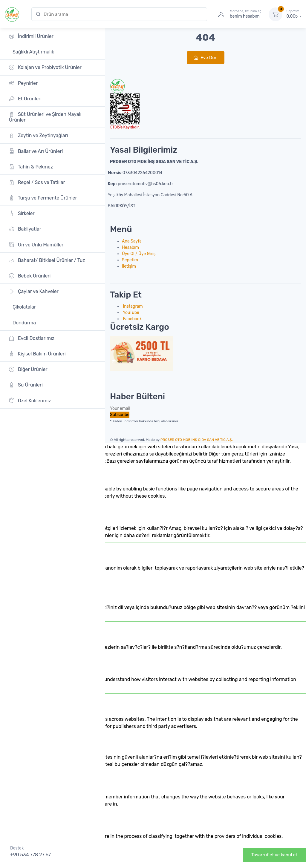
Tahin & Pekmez (31, 167)
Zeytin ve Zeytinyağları (38, 135)
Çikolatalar (24, 307)
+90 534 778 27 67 (30, 855)
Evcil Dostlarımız (32, 338)
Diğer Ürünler (28, 369)
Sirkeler (22, 213)
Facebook (132, 319)
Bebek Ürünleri (30, 276)
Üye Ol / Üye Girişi (139, 254)
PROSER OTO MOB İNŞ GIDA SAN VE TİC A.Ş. (197, 440)
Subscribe (120, 415)
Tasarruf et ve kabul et (274, 855)
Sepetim (130, 260)
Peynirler (23, 83)
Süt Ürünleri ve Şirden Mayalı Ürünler (45, 117)
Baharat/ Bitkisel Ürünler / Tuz (47, 260)
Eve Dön (206, 58)
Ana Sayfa (132, 241)
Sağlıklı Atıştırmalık (33, 52)
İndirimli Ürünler (31, 36)
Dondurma (24, 323)
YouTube (131, 313)
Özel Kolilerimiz (30, 400)
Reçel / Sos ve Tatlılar (37, 182)
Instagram (132, 306)
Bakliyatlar (25, 229)
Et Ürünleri (25, 99)
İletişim (129, 266)
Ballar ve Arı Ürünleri (36, 151)
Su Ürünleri (26, 385)
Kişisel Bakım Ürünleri (37, 354)
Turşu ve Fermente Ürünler (43, 198)
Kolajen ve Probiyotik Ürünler (45, 67)
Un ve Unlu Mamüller (36, 244)
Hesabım (130, 247)
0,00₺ (294, 14)
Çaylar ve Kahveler (34, 291)
